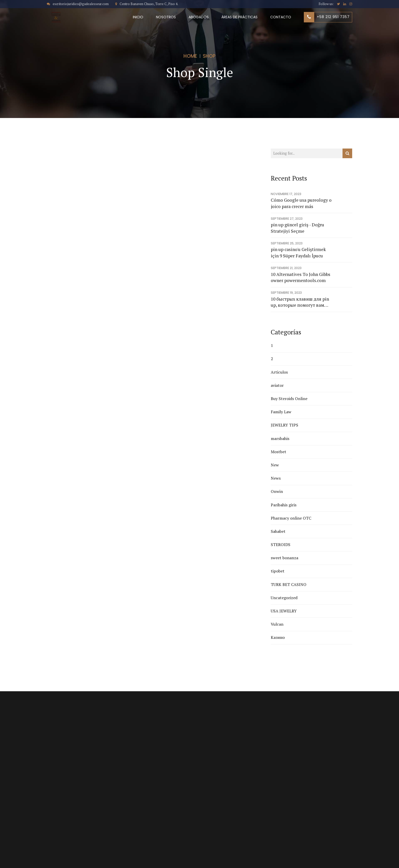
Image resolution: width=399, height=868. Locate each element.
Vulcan (277, 624)
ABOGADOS (199, 17)
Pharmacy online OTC (291, 518)
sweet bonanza (284, 558)
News (276, 478)
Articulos (279, 372)
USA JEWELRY (284, 611)
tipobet (278, 571)
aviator (277, 385)
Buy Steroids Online (289, 399)
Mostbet (279, 452)
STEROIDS (281, 545)
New (275, 465)
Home (190, 56)
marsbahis (280, 438)
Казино (278, 637)
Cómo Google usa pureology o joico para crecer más (301, 203)
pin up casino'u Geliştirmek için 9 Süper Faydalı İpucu (298, 253)
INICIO (138, 17)
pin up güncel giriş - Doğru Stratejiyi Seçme (297, 228)
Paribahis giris (284, 505)
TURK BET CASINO (289, 584)
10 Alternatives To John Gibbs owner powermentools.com (301, 277)
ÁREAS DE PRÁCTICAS (239, 17)
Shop (209, 56)
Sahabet (278, 531)
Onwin (277, 491)
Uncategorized (284, 598)
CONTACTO (281, 17)
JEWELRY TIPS (284, 425)
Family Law (281, 412)
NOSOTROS (166, 17)
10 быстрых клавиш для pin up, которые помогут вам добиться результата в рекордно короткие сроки (300, 302)
